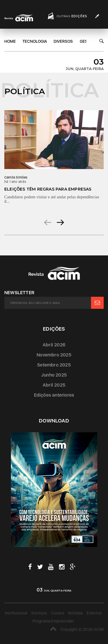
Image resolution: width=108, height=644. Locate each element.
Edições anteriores (54, 395)
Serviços (39, 613)
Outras (72, 16)
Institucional (16, 613)
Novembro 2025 (54, 355)
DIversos (63, 41)
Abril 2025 (54, 385)
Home (10, 41)
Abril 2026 (54, 345)
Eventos (94, 613)
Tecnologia (35, 41)
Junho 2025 (54, 375)
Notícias (75, 613)
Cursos (58, 613)
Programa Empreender (53, 621)
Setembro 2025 (54, 365)
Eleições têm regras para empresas (48, 189)
